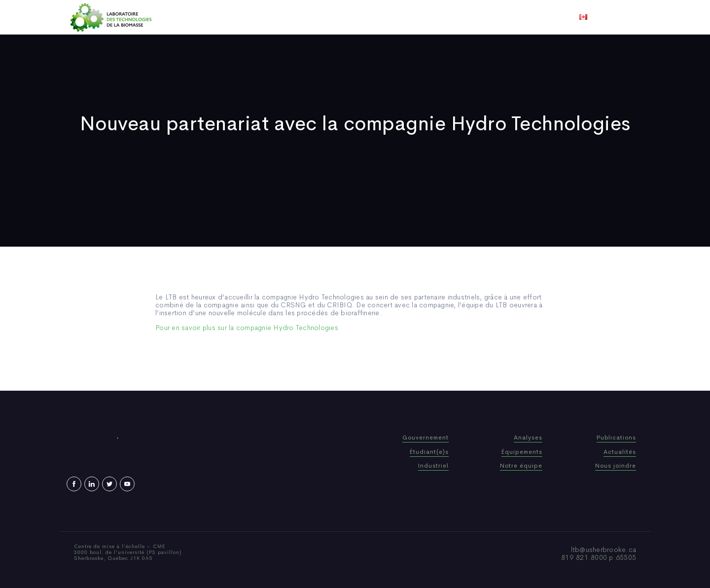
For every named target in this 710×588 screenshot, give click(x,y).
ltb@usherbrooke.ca (604, 550)
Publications (341, 17)
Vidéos (432, 17)
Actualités (392, 17)
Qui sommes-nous (278, 17)
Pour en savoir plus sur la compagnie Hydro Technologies (247, 328)
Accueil (223, 17)
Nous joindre (478, 17)
